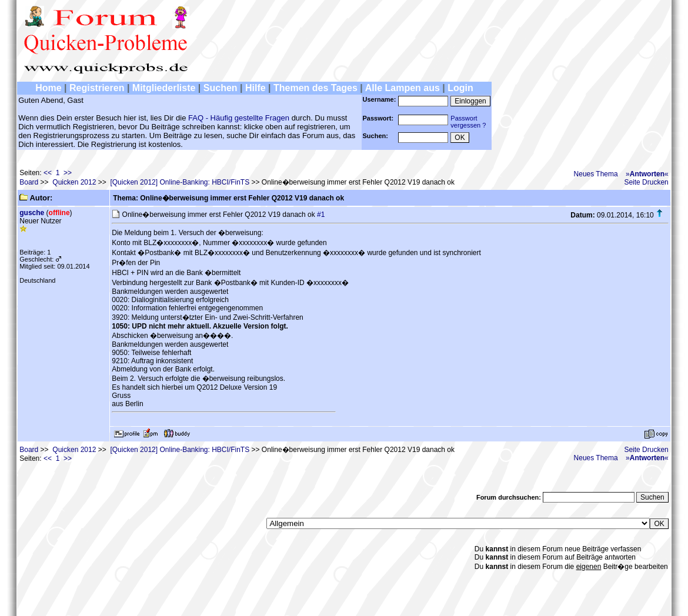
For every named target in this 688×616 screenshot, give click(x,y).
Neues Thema (596, 174)
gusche (32, 213)
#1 (321, 215)
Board (29, 182)
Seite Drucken (646, 182)
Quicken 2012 (74, 182)
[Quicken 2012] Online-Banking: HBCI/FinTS (180, 182)
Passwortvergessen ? (468, 122)
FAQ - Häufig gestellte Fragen (239, 118)
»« (647, 174)
